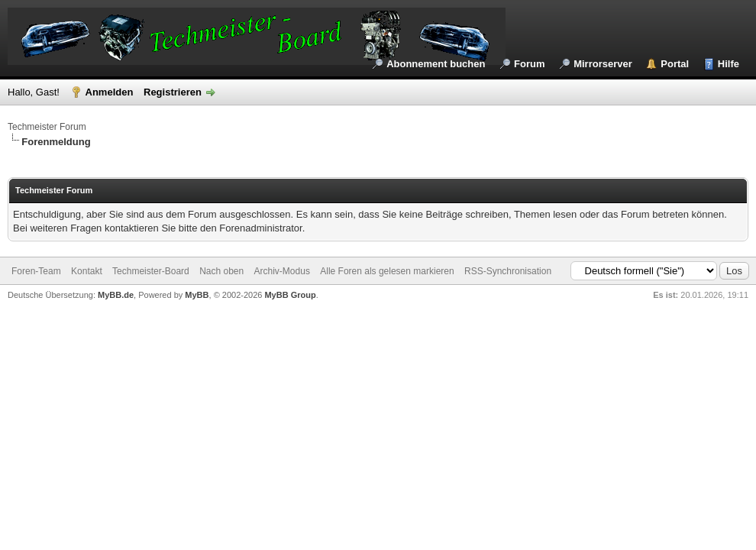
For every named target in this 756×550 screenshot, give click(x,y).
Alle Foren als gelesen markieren (387, 271)
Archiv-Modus (282, 271)
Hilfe (729, 64)
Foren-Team (36, 271)
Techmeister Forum (47, 127)
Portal (675, 64)
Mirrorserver (603, 64)
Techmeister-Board (151, 271)
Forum (529, 64)
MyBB (197, 295)
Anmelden (110, 92)
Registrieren (173, 92)
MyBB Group (290, 295)
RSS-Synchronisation (508, 271)
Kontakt (87, 271)
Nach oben (221, 271)
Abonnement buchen (436, 64)
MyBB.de (116, 295)
